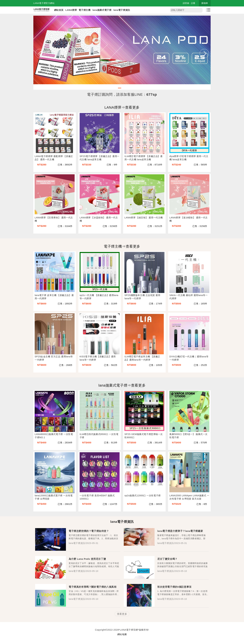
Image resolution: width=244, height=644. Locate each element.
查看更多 (122, 614)
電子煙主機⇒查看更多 (122, 246)
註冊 (193, 3)
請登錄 (186, 3)
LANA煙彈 (71, 10)
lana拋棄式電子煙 (102, 10)
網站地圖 (122, 634)
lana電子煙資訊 (122, 10)
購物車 (205, 3)
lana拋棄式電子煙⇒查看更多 (122, 385)
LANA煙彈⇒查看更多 (122, 107)
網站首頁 (59, 10)
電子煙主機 (85, 10)
